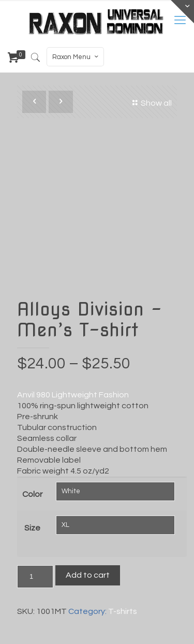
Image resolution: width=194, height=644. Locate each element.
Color (32, 494)
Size (32, 528)
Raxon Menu (76, 57)
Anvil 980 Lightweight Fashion (73, 395)
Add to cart (88, 575)
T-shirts (123, 611)
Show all (151, 103)
